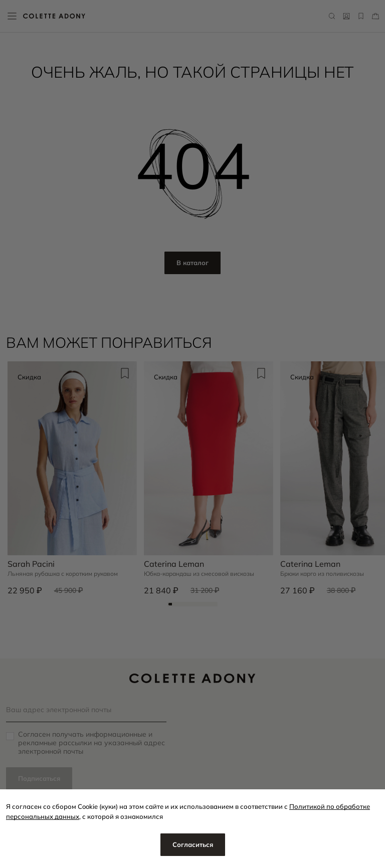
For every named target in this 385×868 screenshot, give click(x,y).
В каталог (192, 263)
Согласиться (193, 844)
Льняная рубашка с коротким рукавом (63, 574)
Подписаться (39, 778)
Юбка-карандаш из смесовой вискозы (199, 574)
